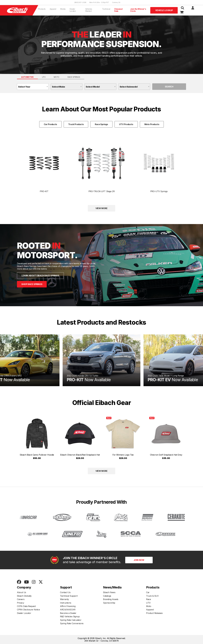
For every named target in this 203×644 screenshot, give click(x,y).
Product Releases (154, 613)
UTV (44, 77)
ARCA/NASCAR (68, 610)
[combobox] (33, 87)
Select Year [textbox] (24, 87)
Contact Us (65, 592)
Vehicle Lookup (164, 10)
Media (63, 9)
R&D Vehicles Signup (70, 616)
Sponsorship (109, 603)
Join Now (139, 560)
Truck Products (76, 124)
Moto (56, 77)
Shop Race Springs (32, 284)
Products (42, 9)
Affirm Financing (68, 606)
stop (101, 329)
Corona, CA (116, 2)
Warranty (64, 599)
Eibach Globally (24, 596)
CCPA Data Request (26, 606)
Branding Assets (111, 599)
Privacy (20, 603)
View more (101, 208)
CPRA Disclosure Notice (28, 610)
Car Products (50, 124)
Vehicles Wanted (89, 10)
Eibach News (109, 592)
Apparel (53, 9)
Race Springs (74, 77)
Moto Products (152, 124)
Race (148, 599)
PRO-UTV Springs (159, 173)
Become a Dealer (68, 613)
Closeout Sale (118, 10)
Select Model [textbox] (93, 87)
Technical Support (69, 596)
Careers (21, 599)
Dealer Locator (73, 10)
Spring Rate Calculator (71, 620)
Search (169, 87)
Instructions (66, 603)
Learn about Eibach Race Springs (40, 276)
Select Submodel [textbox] (129, 87)
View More (101, 471)
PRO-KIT (44, 174)
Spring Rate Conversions (72, 623)
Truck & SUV (152, 596)
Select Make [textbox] (59, 87)
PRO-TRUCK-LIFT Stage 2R (102, 166)
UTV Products (126, 124)
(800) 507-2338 (80, 2)
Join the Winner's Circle (138, 10)
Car (148, 592)
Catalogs (107, 596)
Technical (106, 9)
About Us (22, 592)
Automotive (27, 77)
